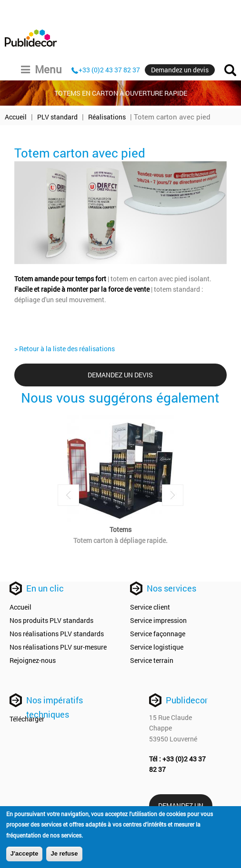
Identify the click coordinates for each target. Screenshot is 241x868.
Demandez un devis (180, 70)
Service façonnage (158, 634)
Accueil (16, 117)
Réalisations (107, 117)
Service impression (158, 620)
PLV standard (57, 117)
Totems (120, 529)
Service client (150, 607)
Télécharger (27, 719)
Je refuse (64, 854)
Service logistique (157, 647)
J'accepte (25, 854)
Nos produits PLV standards (51, 620)
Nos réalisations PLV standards (57, 634)
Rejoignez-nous (33, 660)
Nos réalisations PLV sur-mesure (58, 647)
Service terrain (152, 660)
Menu (41, 69)
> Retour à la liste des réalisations (65, 349)
